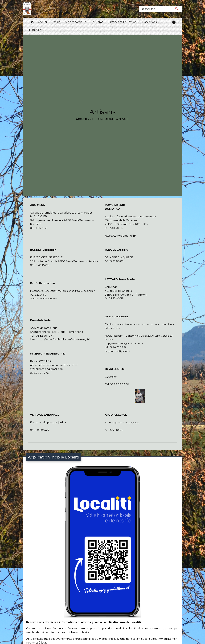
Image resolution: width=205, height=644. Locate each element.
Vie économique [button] (76, 22)
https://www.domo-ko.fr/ (120, 236)
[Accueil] (27, 9)
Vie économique (102, 119)
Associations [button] (149, 22)
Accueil (82, 119)
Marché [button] (34, 30)
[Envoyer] (177, 9)
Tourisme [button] (98, 22)
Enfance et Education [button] (123, 22)
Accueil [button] (43, 22)
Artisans (123, 119)
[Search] (155, 9)
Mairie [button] (57, 22)
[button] (32, 23)
